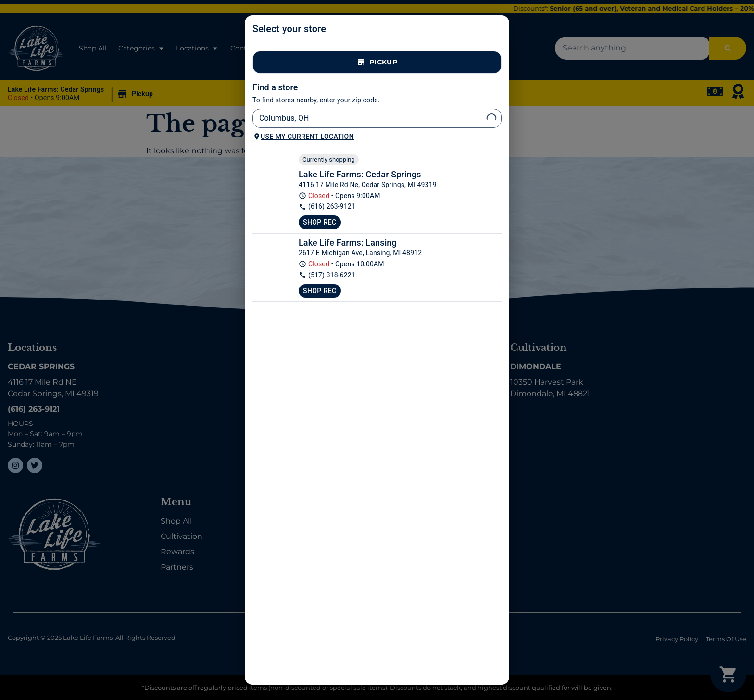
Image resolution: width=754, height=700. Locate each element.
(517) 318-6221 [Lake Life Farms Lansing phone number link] (327, 275)
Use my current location (303, 137)
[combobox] (369, 118)
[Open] (491, 118)
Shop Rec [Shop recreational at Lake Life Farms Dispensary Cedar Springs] (320, 222)
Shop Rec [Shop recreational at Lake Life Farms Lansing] (320, 291)
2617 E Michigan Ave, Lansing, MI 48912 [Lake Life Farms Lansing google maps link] (360, 253)
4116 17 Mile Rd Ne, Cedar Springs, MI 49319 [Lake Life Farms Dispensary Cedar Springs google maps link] (368, 185)
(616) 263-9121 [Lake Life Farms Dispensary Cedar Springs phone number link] (327, 206)
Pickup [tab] (377, 62)
